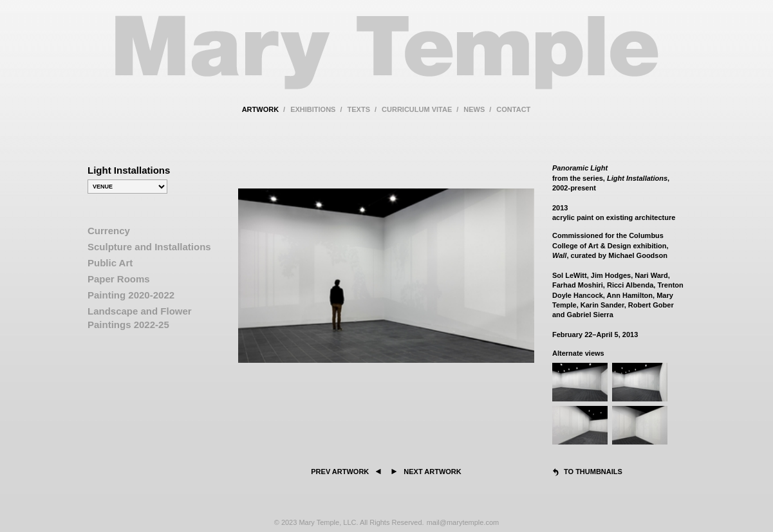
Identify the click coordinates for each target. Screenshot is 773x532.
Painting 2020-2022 (131, 295)
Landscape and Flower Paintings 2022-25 (140, 318)
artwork (260, 109)
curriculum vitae (417, 109)
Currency (109, 231)
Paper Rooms (119, 279)
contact (513, 109)
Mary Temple (387, 60)
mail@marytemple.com (463, 522)
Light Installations (129, 170)
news (474, 109)
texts (359, 109)
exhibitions (313, 109)
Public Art (110, 263)
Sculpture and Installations (149, 247)
